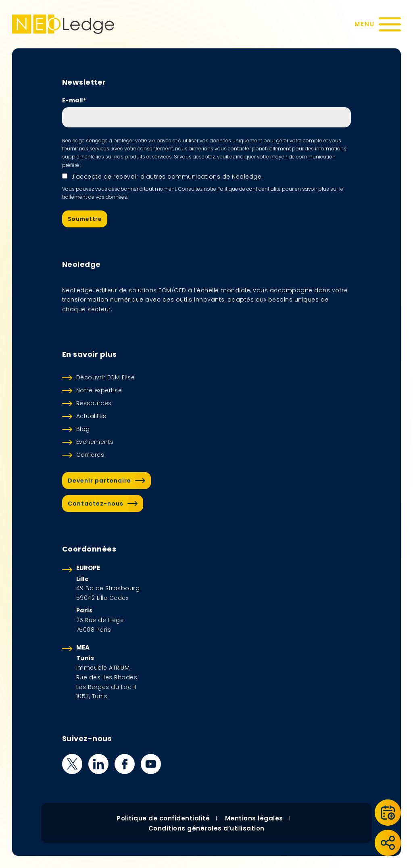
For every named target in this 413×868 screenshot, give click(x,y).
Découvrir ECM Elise (106, 377)
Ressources (94, 403)
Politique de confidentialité (163, 818)
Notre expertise (99, 390)
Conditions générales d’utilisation (206, 828)
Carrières (90, 455)
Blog (83, 429)
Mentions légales (254, 818)
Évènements (95, 442)
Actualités (91, 416)
